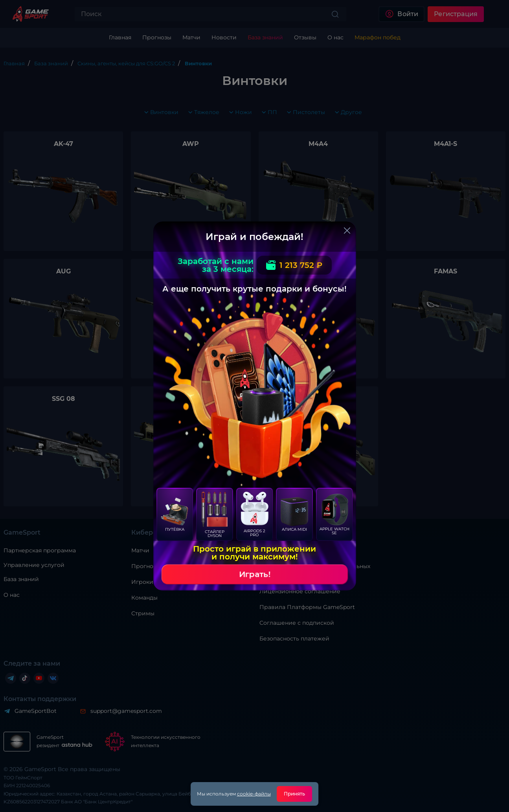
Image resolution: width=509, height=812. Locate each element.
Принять (295, 794)
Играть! (255, 574)
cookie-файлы (254, 794)
